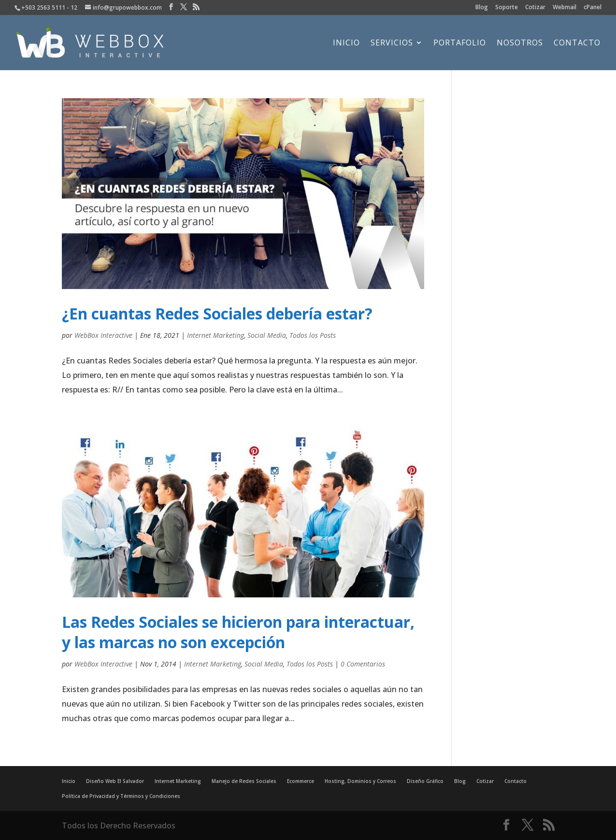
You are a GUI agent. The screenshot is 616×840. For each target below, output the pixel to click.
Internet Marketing (215, 335)
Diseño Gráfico (425, 781)
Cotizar (535, 8)
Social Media (267, 335)
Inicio (346, 43)
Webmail (565, 8)
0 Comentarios (363, 664)
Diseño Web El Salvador (115, 781)
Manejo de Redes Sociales (244, 781)
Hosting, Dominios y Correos (360, 781)
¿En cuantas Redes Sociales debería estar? (217, 313)
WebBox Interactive (103, 335)
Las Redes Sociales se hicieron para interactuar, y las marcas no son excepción (238, 632)
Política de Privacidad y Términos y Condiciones (121, 796)
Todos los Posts (313, 335)
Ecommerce (301, 781)
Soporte (507, 8)
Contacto (577, 43)
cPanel (593, 8)
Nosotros (520, 43)
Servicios (392, 43)
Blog (482, 8)
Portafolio (460, 43)
